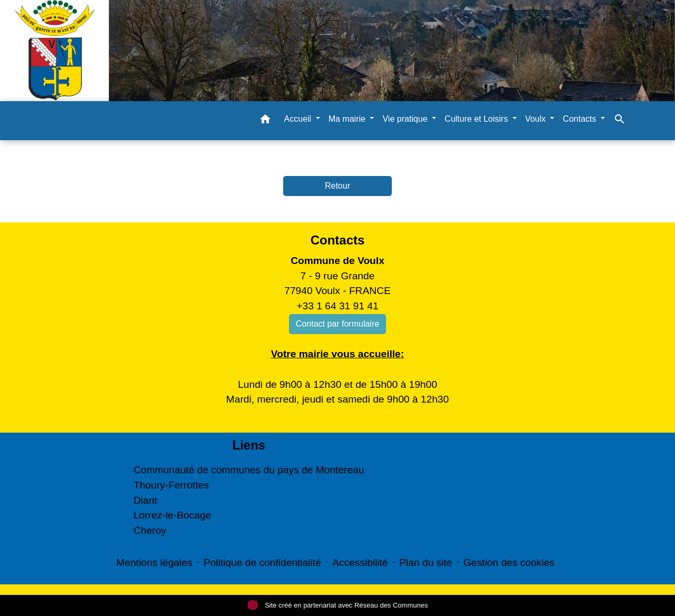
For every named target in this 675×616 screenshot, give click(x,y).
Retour (337, 186)
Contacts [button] (581, 119)
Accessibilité (360, 563)
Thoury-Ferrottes (171, 485)
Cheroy (150, 530)
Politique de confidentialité (262, 563)
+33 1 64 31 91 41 (337, 306)
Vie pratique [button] (406, 119)
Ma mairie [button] (348, 119)
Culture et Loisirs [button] (478, 119)
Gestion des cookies (509, 563)
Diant (145, 500)
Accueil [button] (299, 119)
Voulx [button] (537, 119)
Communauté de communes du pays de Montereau (249, 470)
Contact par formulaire (337, 324)
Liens (249, 445)
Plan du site (426, 563)
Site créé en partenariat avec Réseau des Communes (338, 605)
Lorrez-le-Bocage (172, 515)
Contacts (338, 240)
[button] (265, 121)
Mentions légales (155, 563)
